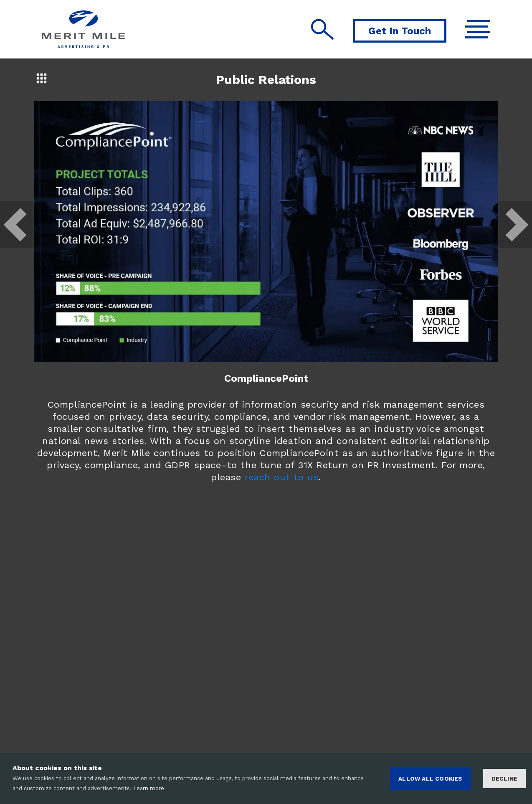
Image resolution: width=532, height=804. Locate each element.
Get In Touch (400, 31)
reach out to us (282, 477)
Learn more (149, 788)
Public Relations (266, 80)
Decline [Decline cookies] (504, 779)
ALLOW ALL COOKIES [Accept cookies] (430, 779)
